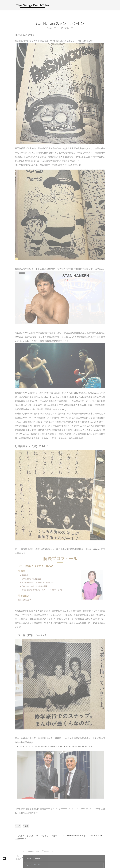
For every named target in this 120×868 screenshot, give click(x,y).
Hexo (27, 865)
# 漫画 (26, 826)
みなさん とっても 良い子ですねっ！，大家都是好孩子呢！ (36, 837)
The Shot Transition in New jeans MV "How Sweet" (83, 836)
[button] (4, 858)
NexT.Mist (35, 865)
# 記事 (18, 826)
